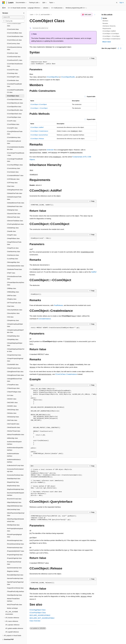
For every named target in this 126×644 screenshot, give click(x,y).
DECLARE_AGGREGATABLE (40, 615)
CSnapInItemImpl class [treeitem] (14, 350)
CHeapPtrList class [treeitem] (13, 243)
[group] (63, 422)
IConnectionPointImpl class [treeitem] (15, 470)
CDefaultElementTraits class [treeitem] (16, 198)
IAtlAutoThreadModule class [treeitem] (16, 430)
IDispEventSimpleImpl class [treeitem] (15, 485)
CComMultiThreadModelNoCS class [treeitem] (15, 87)
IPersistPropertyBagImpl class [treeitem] (14, 531)
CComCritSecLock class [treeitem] (14, 35)
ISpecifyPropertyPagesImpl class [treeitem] (15, 579)
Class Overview (35, 621)
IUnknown (50, 150)
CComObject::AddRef (37, 127)
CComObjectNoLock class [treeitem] (15, 98)
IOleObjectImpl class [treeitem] (13, 520)
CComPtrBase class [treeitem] (13, 120)
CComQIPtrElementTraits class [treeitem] (15, 128)
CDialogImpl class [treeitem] (12, 205)
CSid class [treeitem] (10, 312)
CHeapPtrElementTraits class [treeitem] (14, 239)
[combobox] (13, 17)
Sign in (122, 3)
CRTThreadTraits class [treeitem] (14, 298)
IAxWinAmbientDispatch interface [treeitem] (14, 438)
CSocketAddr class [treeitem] (13, 360)
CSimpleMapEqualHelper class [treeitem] (15, 340)
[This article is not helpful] (121, 48)
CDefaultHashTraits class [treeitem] (15, 202)
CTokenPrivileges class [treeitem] (14, 387)
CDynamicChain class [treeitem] (14, 209)
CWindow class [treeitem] (12, 409)
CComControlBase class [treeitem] (14, 28)
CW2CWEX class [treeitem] (12, 398)
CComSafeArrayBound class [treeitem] (14, 138)
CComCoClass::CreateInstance (66, 374)
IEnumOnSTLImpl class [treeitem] (14, 494)
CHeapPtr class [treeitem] (12, 230)
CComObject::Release (37, 139)
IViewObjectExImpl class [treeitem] (14, 591)
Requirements (107, 29)
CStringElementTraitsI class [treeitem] (15, 371)
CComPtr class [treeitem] (12, 116)
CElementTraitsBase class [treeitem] (15, 216)
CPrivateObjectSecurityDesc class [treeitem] (16, 279)
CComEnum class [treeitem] (12, 49)
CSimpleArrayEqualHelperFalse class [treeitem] (15, 327)
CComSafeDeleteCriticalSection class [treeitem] (16, 144)
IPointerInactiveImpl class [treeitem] (15, 543)
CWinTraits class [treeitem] (12, 416)
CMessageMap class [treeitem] (13, 258)
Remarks (105, 23)
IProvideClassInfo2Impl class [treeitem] (14, 558)
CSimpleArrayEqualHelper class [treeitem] (15, 321)
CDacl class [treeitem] (11, 182)
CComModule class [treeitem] (13, 76)
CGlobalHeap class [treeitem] (13, 223)
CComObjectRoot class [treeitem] (14, 102)
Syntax (105, 18)
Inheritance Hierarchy (109, 26)
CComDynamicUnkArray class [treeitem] (14, 44)
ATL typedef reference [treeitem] (12, 627)
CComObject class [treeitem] (13, 91)
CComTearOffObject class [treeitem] (15, 160)
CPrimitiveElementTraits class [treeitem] (14, 273)
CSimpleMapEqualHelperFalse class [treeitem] (16, 346)
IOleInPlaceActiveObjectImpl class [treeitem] (16, 510)
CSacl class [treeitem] (11, 302)
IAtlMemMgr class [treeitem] (12, 434)
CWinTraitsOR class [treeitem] (13, 419)
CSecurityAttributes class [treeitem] (15, 305)
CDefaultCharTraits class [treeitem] (15, 189)
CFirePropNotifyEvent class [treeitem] (15, 220)
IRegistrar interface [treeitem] (13, 567)
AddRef (94, 272)
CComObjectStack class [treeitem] (14, 109)
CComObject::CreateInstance (39, 131)
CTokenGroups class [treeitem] (13, 384)
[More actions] (95, 15)
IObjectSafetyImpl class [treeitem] (14, 498)
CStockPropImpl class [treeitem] (14, 363)
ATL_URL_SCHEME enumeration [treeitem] (12, 608)
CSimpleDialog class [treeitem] (13, 331)
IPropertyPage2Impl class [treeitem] (15, 550)
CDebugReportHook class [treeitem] (15, 185)
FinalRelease (58, 305)
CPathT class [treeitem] (11, 268)
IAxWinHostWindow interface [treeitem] (13, 450)
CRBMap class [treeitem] (12, 284)
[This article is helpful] (118, 48)
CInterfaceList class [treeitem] (13, 251)
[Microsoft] (4, 3)
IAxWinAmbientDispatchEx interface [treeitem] (15, 444)
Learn (32, 15)
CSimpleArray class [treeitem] (13, 316)
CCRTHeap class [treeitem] (12, 178)
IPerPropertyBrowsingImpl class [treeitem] (15, 525)
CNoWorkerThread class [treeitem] (14, 265)
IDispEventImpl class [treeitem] (13, 481)
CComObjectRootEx (68, 77)
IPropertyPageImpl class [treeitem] (14, 554)
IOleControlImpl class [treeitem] (13, 505)
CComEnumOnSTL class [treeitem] (15, 56)
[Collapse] (24, 13)
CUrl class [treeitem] (10, 391)
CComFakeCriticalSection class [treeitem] (15, 60)
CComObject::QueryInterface (39, 135)
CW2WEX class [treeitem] (12, 401)
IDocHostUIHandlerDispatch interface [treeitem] (16, 489)
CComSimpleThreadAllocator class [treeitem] (16, 150)
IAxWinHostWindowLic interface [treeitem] (14, 456)
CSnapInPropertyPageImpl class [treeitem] (15, 355)
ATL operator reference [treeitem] (12, 620)
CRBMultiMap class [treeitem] (13, 287)
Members (105, 21)
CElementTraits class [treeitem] (13, 212)
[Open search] (117, 3)
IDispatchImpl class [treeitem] (13, 478)
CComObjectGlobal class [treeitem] (15, 95)
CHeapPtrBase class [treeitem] (13, 234)
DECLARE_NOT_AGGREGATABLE (42, 618)
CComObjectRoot (53, 77)
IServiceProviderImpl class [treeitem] (15, 574)
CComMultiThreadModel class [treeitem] (14, 81)
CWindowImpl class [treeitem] (13, 412)
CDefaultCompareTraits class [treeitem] (14, 194)
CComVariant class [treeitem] (13, 167)
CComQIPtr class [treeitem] (12, 123)
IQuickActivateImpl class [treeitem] (14, 563)
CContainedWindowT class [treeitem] (15, 171)
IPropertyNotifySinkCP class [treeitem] (16, 546)
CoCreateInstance (44, 319)
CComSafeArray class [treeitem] (14, 133)
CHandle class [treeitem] (11, 227)
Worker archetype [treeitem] (12, 604)
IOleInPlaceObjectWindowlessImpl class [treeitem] (15, 516)
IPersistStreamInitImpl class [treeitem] (15, 539)
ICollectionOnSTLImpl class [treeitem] (15, 461)
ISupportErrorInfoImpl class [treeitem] (15, 583)
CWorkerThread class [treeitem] (14, 426)
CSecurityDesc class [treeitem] (13, 309)
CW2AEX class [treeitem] (12, 394)
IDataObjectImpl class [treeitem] (14, 474)
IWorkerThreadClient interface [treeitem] (13, 595)
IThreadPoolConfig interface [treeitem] (15, 587)
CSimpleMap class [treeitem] (13, 335)
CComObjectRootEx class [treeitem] (15, 106)
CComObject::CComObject (39, 104)
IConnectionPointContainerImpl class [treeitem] (15, 466)
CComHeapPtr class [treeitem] (13, 72)
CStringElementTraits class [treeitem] (15, 367)
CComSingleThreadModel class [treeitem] (15, 156)
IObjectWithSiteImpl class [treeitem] (15, 501)
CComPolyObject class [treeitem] (14, 113)
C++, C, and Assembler (43, 15)
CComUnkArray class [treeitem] (14, 164)
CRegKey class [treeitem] (12, 294)
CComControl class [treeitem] (13, 25)
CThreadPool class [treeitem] (13, 380)
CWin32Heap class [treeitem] (13, 405)
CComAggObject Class (38, 610)
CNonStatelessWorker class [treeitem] (15, 261)
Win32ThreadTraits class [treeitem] (14, 600)
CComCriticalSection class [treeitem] (15, 32)
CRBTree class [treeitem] (12, 291)
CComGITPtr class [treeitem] (13, 65)
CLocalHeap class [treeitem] (13, 254)
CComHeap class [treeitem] (12, 69)
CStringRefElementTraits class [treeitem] (14, 375)
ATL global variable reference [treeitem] (14, 624)
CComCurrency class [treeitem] (13, 39)
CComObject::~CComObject (39, 108)
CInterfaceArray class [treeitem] (14, 247)
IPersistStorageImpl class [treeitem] (15, 536)
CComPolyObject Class (38, 613)
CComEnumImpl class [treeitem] (14, 52)
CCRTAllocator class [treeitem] (13, 175)
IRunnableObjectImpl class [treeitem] (15, 570)
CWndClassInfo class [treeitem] (13, 423)
